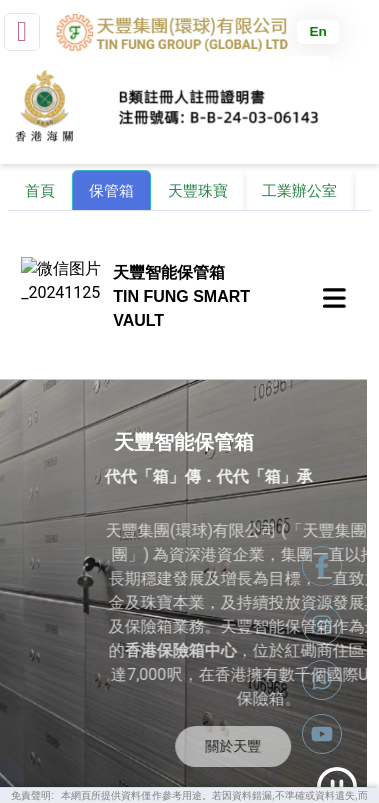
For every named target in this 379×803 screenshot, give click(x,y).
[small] (22, 32)
